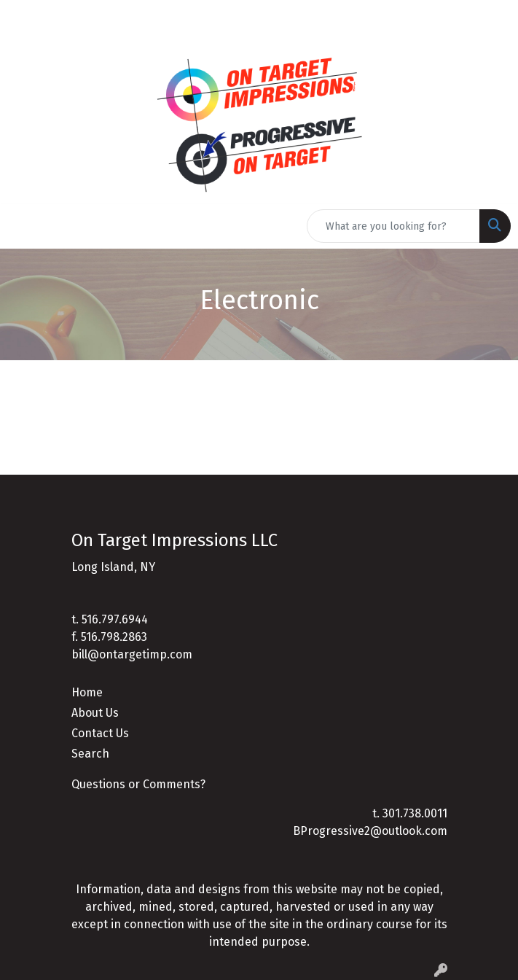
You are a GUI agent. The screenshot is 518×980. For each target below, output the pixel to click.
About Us (95, 713)
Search (90, 754)
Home (87, 692)
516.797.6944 (115, 619)
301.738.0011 (415, 813)
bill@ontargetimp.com (132, 654)
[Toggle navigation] (23, 226)
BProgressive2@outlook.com (370, 831)
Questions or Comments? (138, 784)
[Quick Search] (393, 226)
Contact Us (100, 733)
